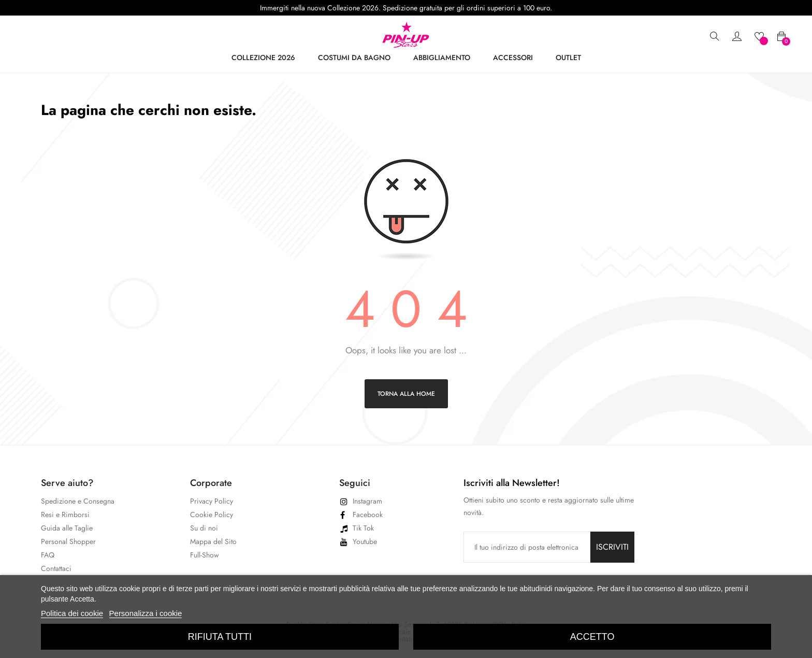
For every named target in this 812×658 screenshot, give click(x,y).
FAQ (48, 555)
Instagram (367, 501)
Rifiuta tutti (220, 637)
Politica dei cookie (72, 613)
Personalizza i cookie (146, 613)
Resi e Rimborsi (65, 514)
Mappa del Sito (213, 541)
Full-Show (205, 555)
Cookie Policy (212, 514)
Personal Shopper (68, 541)
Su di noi (204, 528)
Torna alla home (406, 394)
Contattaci (56, 568)
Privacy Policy (212, 501)
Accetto (592, 637)
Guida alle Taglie (67, 528)
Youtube (365, 541)
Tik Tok (363, 528)
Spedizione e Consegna (78, 501)
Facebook (368, 514)
